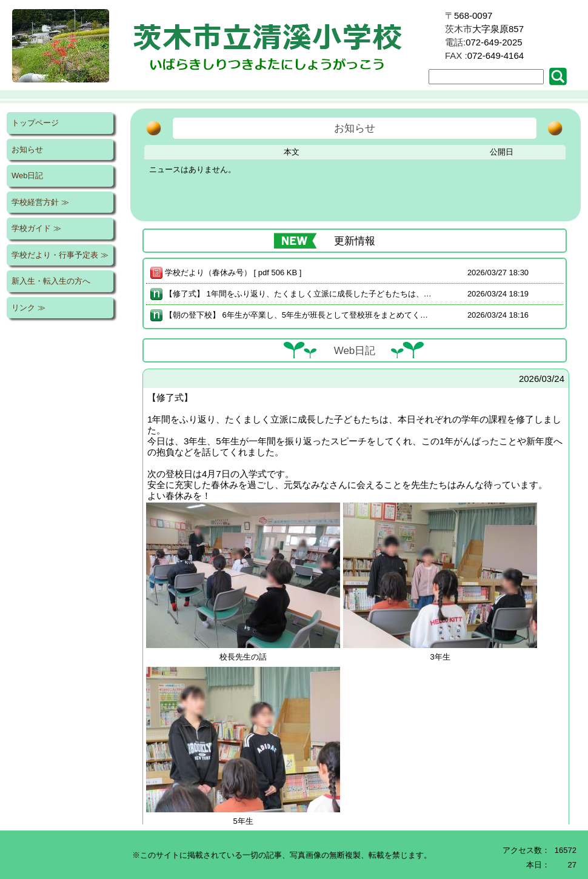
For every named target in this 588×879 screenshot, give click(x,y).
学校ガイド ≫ (36, 228)
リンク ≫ (28, 308)
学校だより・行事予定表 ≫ (60, 255)
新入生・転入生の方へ (51, 281)
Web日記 (28, 175)
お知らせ (27, 149)
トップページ (35, 123)
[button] (561, 76)
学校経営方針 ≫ (40, 202)
